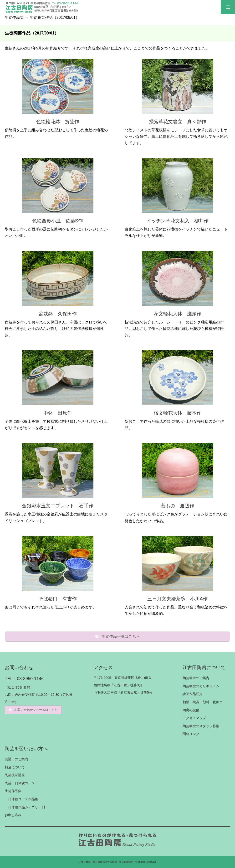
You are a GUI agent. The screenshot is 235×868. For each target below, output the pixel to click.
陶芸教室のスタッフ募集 (201, 726)
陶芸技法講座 (15, 775)
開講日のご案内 (16, 759)
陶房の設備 (191, 710)
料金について (15, 767)
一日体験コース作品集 (21, 799)
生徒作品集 (14, 17)
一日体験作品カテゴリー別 (25, 807)
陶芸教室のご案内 (196, 678)
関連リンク (191, 734)
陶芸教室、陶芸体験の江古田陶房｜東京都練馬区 (107, 862)
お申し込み (13, 815)
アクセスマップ (194, 718)
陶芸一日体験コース (20, 783)
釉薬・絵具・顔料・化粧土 (203, 702)
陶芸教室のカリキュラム (201, 686)
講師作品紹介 (193, 694)
